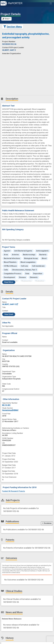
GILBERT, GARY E (10, 304)
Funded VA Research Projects (14, 491)
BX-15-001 (6, 405)
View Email (9, 314)
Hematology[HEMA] (10, 410)
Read (9, 282)
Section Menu (13, 27)
